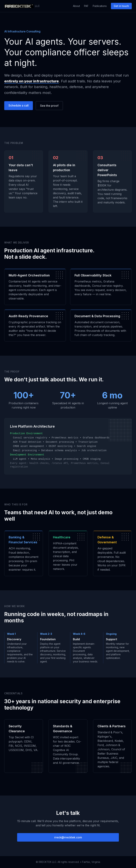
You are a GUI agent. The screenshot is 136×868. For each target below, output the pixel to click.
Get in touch (121, 6)
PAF (86, 6)
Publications (100, 6)
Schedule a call (19, 105)
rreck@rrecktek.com (68, 837)
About (76, 6)
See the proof (49, 106)
